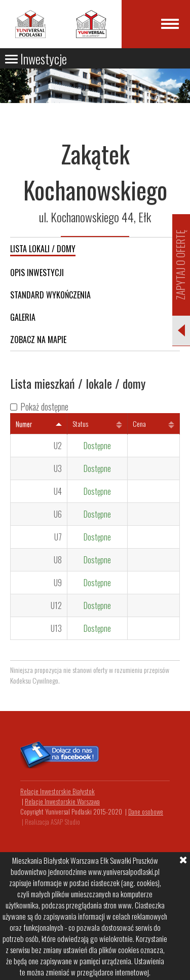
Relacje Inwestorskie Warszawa (62, 801)
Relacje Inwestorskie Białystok (58, 791)
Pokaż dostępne (44, 407)
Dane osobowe (146, 812)
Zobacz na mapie (38, 340)
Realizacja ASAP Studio (52, 822)
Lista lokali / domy (43, 249)
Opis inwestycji (37, 273)
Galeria (23, 317)
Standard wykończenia (50, 295)
